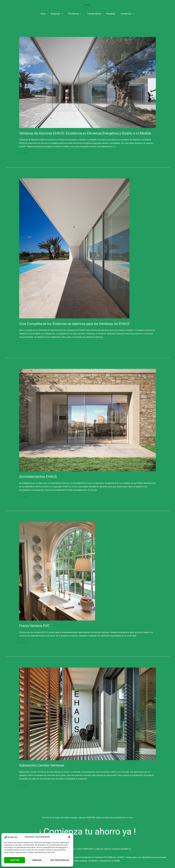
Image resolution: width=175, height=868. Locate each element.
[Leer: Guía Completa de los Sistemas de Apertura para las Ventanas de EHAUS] (74, 248)
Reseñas (110, 14)
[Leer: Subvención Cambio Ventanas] (87, 714)
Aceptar (15, 860)
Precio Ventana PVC (35, 626)
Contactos (125, 14)
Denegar (37, 860)
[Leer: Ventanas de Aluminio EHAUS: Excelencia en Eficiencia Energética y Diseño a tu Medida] (87, 82)
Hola (45, 14)
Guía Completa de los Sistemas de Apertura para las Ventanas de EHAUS (76, 324)
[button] (69, 837)
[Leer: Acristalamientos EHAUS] (87, 420)
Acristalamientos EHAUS (38, 477)
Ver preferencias (60, 860)
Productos (75, 14)
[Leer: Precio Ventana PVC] (57, 571)
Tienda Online (94, 14)
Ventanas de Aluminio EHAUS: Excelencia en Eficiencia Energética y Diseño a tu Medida (87, 133)
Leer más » (24, 153)
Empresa (58, 14)
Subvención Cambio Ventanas (43, 765)
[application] (62, 14)
